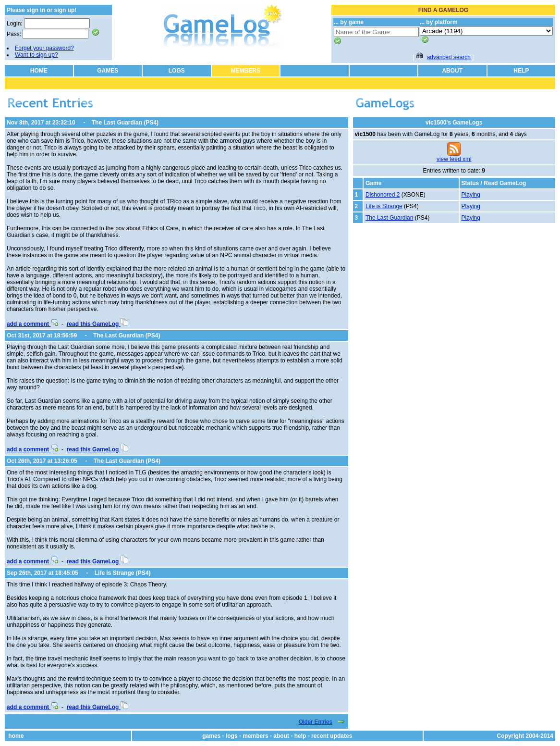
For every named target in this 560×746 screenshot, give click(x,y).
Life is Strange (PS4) (123, 573)
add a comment (32, 324)
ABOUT (452, 71)
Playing (471, 195)
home (16, 736)
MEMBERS (246, 71)
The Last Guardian (389, 218)
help (300, 736)
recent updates (332, 736)
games (211, 736)
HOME (39, 71)
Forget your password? (44, 48)
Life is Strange (384, 206)
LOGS (177, 71)
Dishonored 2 (383, 195)
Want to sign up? (37, 55)
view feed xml (454, 159)
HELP (521, 71)
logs (232, 736)
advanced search (449, 57)
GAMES (108, 71)
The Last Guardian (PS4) (125, 123)
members (255, 736)
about (281, 736)
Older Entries (316, 722)
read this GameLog (97, 324)
